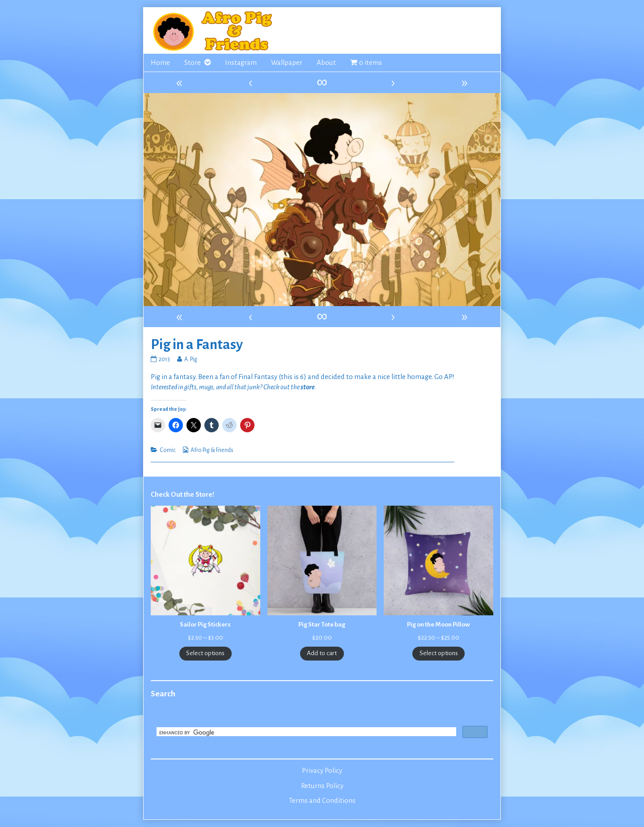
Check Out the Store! (182, 494)
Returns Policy (322, 786)
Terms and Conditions (322, 801)
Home (160, 63)
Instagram (241, 63)
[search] (305, 733)
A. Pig (191, 359)
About (326, 63)
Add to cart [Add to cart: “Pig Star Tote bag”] (322, 653)
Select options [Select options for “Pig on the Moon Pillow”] (439, 653)
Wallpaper (287, 63)
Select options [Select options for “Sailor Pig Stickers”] (205, 653)
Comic (168, 450)
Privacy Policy (322, 771)
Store (193, 63)
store (308, 387)
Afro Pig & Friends (212, 450)
